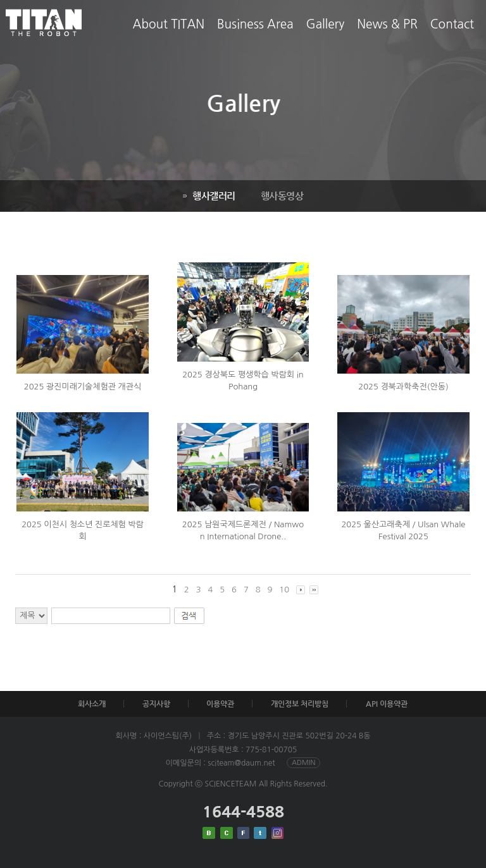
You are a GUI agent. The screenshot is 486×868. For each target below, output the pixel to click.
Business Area (255, 34)
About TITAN (169, 34)
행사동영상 (281, 196)
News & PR (387, 34)
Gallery (326, 34)
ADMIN (303, 763)
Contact (452, 34)
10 (284, 590)
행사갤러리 (208, 196)
